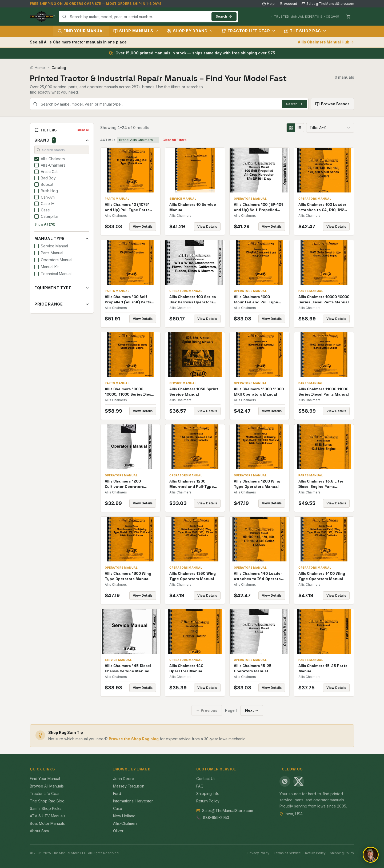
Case (118, 808)
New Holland (124, 816)
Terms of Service (287, 853)
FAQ (200, 786)
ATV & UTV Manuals (48, 816)
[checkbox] (37, 159)
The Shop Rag (305, 31)
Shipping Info (208, 793)
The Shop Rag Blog (47, 801)
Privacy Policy (258, 853)
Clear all (83, 130)
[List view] (299, 128)
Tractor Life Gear (249, 31)
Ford (117, 793)
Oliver (118, 831)
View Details (143, 226)
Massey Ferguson (129, 786)
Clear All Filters (174, 140)
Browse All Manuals (47, 786)
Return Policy (208, 801)
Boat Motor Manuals (47, 823)
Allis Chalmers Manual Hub (326, 42)
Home (37, 68)
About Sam (39, 831)
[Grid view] (291, 128)
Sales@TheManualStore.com (328, 4)
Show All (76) (45, 224)
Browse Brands (332, 104)
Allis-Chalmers (125, 823)
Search (224, 16)
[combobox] (149, 17)
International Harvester (133, 801)
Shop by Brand (190, 31)
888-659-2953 (216, 817)
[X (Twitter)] (299, 781)
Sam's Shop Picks (46, 808)
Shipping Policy (342, 853)
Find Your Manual (81, 31)
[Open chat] (371, 855)
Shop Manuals (136, 31)
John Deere (124, 779)
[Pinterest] (285, 781)
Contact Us (206, 779)
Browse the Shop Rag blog (134, 739)
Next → (252, 710)
